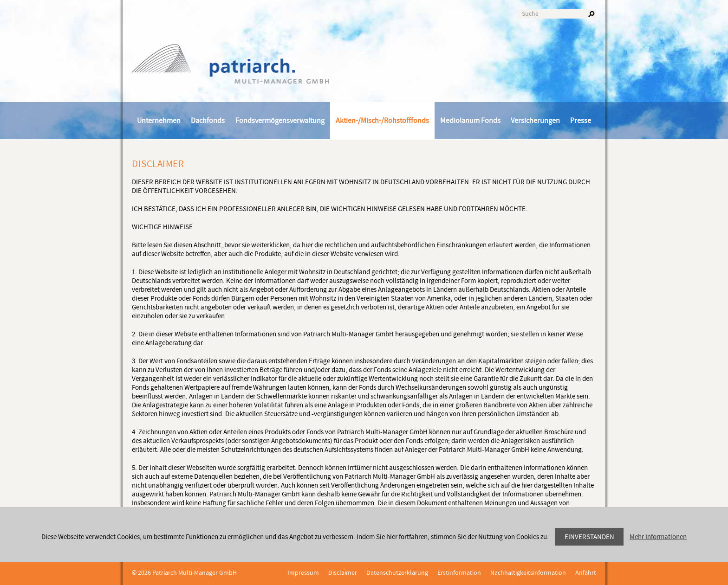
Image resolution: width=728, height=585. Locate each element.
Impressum (303, 573)
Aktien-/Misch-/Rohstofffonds (382, 121)
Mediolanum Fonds (470, 121)
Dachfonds (208, 121)
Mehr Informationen (658, 537)
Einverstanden (589, 537)
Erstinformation (459, 573)
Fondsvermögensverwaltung (280, 121)
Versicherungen (535, 121)
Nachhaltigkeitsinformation (528, 573)
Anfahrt (586, 573)
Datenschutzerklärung (397, 573)
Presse (581, 121)
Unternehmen (159, 121)
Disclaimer (343, 573)
